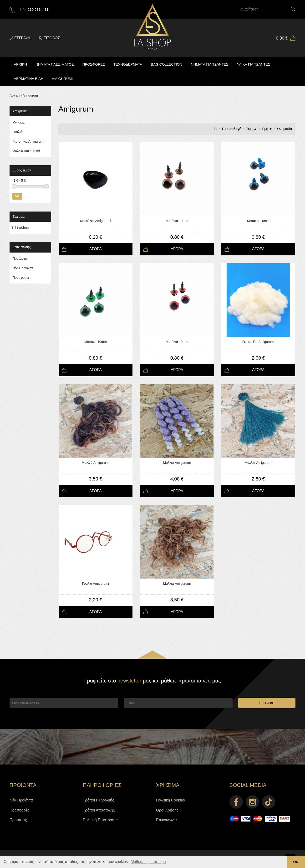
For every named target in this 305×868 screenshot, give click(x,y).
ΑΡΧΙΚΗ (20, 64)
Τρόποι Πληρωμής (99, 800)
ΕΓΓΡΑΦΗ (267, 703)
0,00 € (282, 38)
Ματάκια (18, 122)
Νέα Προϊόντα (23, 268)
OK (17, 196)
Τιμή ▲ (252, 129)
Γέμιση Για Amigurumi (258, 342)
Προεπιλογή (232, 129)
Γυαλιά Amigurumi (96, 584)
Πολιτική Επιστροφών (101, 820)
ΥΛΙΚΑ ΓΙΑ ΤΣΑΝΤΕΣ (254, 64)
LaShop (23, 228)
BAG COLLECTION (167, 64)
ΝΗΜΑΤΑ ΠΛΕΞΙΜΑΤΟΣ (55, 64)
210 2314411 (38, 9)
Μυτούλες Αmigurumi (96, 221)
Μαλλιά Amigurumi (96, 463)
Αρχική (15, 95)
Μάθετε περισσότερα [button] (148, 862)
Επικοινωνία (166, 820)
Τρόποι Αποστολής (99, 810)
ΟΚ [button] (296, 862)
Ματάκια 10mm (177, 221)
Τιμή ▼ (267, 129)
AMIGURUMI (62, 79)
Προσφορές (21, 278)
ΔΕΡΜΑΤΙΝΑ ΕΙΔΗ (29, 79)
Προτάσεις (20, 258)
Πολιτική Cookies (170, 800)
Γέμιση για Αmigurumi (28, 141)
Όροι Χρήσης (167, 810)
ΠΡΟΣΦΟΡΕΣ (94, 64)
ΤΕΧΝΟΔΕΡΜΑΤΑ (128, 64)
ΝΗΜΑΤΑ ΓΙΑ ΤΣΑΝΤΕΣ (210, 64)
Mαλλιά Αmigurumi (26, 151)
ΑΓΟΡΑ (96, 249)
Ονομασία (285, 129)
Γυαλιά (17, 132)
